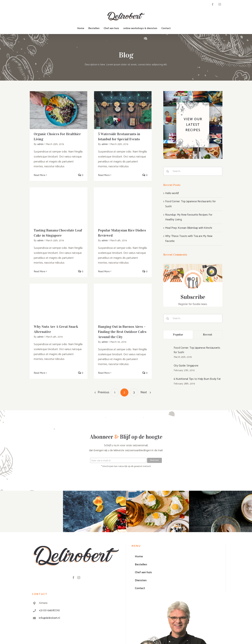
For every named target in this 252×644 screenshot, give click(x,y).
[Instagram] (79, 578)
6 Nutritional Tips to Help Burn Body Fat (197, 379)
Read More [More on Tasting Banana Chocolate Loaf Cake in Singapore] (40, 272)
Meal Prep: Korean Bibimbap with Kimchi (189, 228)
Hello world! (172, 193)
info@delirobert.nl (49, 618)
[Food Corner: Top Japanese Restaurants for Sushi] (167, 352)
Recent (208, 335)
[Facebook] (73, 578)
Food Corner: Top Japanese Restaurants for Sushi (197, 350)
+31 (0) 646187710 (49, 610)
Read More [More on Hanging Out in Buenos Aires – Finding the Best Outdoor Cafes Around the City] (104, 373)
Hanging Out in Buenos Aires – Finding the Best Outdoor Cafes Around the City (122, 332)
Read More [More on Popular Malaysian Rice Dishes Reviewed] (104, 272)
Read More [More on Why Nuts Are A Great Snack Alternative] (40, 373)
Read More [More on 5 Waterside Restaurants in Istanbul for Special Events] (104, 175)
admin (40, 144)
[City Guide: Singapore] (167, 368)
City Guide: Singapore (186, 366)
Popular (178, 335)
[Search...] (193, 171)
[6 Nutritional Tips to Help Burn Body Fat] (167, 381)
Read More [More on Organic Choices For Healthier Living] (40, 175)
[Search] (168, 171)
